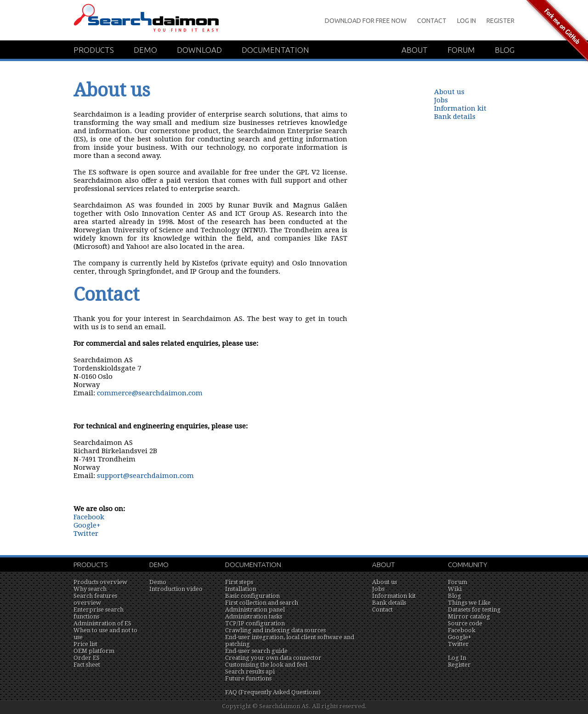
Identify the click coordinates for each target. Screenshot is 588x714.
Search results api (250, 672)
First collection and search (262, 603)
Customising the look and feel (266, 665)
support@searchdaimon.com (145, 476)
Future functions (248, 678)
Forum (461, 50)
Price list (85, 644)
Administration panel (255, 610)
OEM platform (94, 651)
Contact (432, 21)
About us (449, 92)
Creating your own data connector (273, 658)
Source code (465, 623)
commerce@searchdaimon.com (150, 393)
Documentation (275, 50)
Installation (241, 589)
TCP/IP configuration (255, 623)
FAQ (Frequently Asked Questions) (273, 692)
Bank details (455, 117)
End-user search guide (256, 651)
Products (94, 50)
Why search (90, 589)
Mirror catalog (469, 616)
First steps (239, 582)
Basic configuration (252, 596)
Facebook (89, 517)
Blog (505, 50)
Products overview (100, 582)
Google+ (87, 525)
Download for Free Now (366, 21)
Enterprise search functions (99, 613)
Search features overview (95, 599)
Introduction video (176, 589)
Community (468, 565)
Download (199, 50)
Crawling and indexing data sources (275, 630)
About (415, 50)
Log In (466, 21)
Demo (145, 50)
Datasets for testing (474, 610)
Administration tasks (254, 616)
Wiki (455, 589)
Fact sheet (87, 665)
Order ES (87, 658)
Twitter (86, 534)
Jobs (441, 100)
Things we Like (469, 603)
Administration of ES (102, 623)
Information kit (460, 108)
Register (500, 21)
